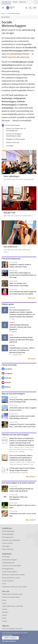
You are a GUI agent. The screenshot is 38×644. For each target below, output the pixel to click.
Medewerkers (23, 2)
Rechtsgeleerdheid (8, 569)
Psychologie (10, 146)
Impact (4, 603)
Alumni (4, 600)
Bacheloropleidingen (8, 531)
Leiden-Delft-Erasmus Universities (12, 606)
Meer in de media (30, 520)
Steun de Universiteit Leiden (11, 597)
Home (3, 13)
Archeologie (6, 557)
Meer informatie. (7, 635)
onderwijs (12, 57)
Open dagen (6, 546)
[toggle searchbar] (26, 8)
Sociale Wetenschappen (13, 125)
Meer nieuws (32, 298)
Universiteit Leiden (6, 2)
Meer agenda (32, 359)
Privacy (4, 618)
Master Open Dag (8, 549)
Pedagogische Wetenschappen (15, 139)
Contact (4, 621)
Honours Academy (8, 581)
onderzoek (24, 57)
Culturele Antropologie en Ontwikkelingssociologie (14, 135)
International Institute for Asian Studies (14, 587)
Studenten (15, 2)
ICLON (4, 584)
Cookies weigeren (10, 641)
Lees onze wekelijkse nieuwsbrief (12, 629)
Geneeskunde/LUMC (8, 563)
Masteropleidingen (8, 534)
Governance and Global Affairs (12, 566)
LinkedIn (6, 378)
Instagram (7, 374)
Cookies (4, 615)
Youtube (6, 383)
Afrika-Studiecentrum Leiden (11, 578)
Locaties (5, 609)
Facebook (7, 369)
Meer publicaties (31, 476)
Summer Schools (7, 543)
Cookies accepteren (10, 638)
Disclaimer (5, 612)
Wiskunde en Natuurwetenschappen (13, 575)
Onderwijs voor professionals (11, 540)
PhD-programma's (8, 537)
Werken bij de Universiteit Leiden (12, 594)
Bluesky (6, 387)
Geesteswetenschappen (9, 560)
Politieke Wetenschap (13, 143)
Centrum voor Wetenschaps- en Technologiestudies (16, 130)
